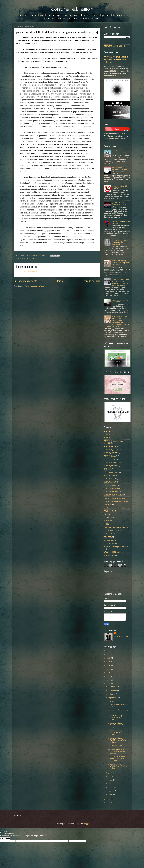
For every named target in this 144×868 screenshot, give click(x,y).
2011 (109, 803)
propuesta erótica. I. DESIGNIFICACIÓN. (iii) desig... (117, 766)
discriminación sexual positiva (116, 501)
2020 (109, 658)
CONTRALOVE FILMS (112, 488)
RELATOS (107, 537)
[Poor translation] (7, 838)
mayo (111, 780)
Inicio (60, 281)
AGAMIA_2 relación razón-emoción (114, 442)
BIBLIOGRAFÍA (109, 475)
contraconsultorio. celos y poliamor (118, 711)
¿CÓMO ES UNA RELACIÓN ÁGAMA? (120, 204)
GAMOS (107, 514)
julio (110, 773)
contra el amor (72, 9)
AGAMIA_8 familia (111, 466)
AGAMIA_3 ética (110, 446)
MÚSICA (107, 524)
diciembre (113, 687)
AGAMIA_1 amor (110, 438)
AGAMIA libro (109, 434)
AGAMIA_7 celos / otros (113, 462)
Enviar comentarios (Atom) (35, 286)
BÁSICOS (107, 469)
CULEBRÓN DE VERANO (113, 495)
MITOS (107, 521)
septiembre (113, 698)
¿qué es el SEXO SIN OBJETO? (120, 187)
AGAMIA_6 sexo (30, 259)
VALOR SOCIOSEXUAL (112, 552)
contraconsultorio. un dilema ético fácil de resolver (117, 751)
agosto (111, 701)
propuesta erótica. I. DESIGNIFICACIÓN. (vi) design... (117, 725)
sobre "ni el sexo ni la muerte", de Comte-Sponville (116, 758)
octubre (112, 694)
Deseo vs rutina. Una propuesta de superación (120, 242)
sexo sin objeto (110, 540)
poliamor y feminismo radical (121, 222)
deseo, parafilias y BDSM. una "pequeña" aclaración (121, 263)
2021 (109, 654)
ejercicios (108, 505)
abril (110, 784)
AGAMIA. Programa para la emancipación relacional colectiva (116, 59)
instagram (119, 27)
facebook (110, 27)
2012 (109, 799)
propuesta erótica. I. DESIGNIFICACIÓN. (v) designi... (117, 732)
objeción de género (116, 745)
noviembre (113, 690)
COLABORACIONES (111, 482)
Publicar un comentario (28, 272)
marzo (111, 787)
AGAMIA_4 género (111, 449)
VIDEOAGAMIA (109, 555)
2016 (109, 673)
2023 (109, 651)
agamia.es (108, 43)
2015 (109, 676)
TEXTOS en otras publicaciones (116, 547)
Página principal (106, 27)
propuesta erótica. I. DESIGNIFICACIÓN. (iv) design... (117, 740)
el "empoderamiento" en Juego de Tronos (121, 168)
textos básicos (109, 543)
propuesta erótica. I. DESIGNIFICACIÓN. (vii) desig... (117, 717)
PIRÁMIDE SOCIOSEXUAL (113, 530)
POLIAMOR (108, 534)
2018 (109, 665)
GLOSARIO (108, 518)
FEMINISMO (109, 511)
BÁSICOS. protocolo (111, 472)
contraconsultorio (111, 485)
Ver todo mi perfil (121, 637)
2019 (109, 662)
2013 (109, 684)
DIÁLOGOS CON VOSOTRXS (114, 498)
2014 (109, 680)
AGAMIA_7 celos (110, 459)
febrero (112, 791)
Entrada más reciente (26, 281)
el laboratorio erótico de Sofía (116, 508)
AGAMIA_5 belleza (111, 453)
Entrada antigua (91, 281)
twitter (115, 27)
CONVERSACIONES (111, 492)
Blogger (86, 824)
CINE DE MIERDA (110, 479)
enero (111, 794)
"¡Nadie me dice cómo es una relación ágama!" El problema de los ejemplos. (121, 282)
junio (111, 776)
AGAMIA (115, 151)
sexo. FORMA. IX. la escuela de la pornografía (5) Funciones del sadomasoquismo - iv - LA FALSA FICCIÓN (117, 321)
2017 (109, 669)
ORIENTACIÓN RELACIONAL (115, 46)
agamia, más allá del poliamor (120, 301)
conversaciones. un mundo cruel (118, 705)
